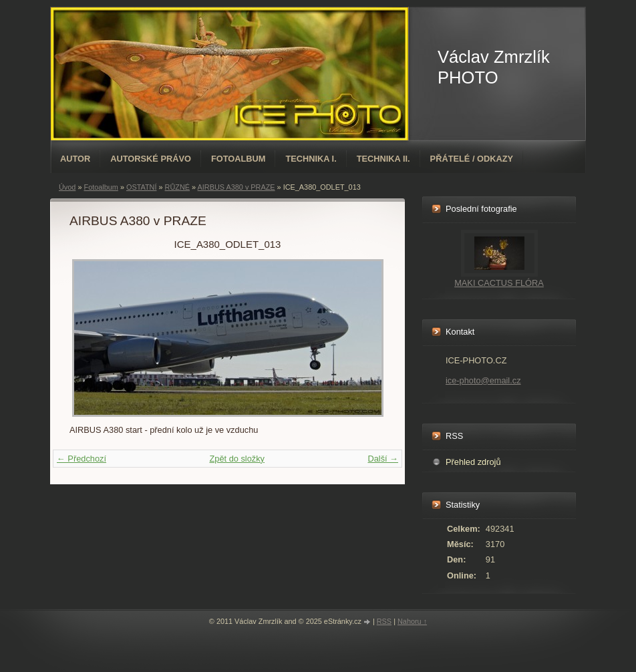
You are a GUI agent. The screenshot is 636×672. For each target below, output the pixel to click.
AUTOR (75, 159)
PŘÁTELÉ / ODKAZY (472, 159)
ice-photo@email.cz (483, 380)
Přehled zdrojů (473, 462)
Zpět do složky (237, 459)
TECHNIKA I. (311, 159)
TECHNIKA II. (383, 159)
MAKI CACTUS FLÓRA (499, 283)
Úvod (67, 187)
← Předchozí (82, 459)
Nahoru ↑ (412, 621)
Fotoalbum (238, 159)
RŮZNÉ (177, 187)
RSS (384, 621)
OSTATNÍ (142, 187)
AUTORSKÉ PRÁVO (151, 159)
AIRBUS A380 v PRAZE (236, 187)
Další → (383, 459)
